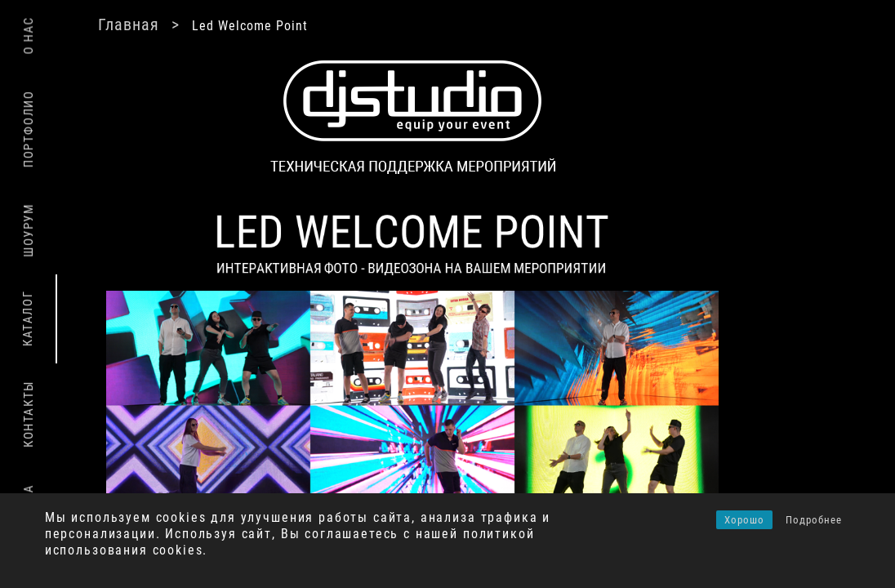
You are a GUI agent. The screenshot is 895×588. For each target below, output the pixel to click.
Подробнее (814, 520)
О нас (29, 36)
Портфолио (29, 128)
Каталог (28, 318)
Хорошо (744, 520)
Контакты (29, 414)
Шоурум (29, 230)
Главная (129, 24)
